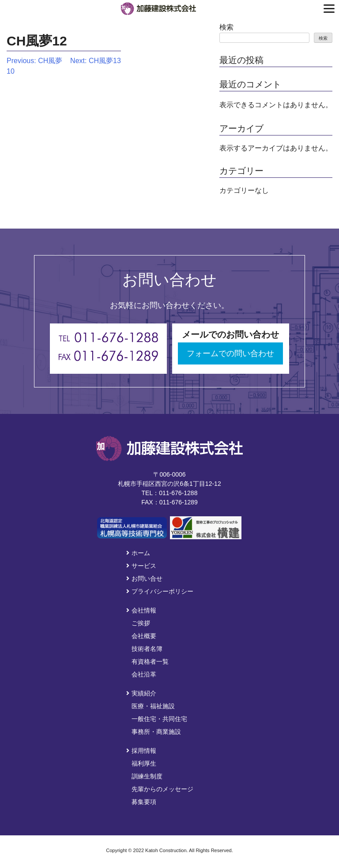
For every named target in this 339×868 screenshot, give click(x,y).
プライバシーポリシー (160, 591)
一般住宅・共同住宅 (159, 719)
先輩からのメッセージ (162, 789)
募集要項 (144, 802)
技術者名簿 (147, 649)
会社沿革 (144, 674)
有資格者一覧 (150, 661)
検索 (226, 27)
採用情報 (141, 751)
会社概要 (144, 636)
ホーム (138, 553)
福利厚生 (144, 763)
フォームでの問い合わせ (230, 353)
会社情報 (141, 610)
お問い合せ (144, 579)
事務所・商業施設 (156, 732)
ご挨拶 (141, 623)
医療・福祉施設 (153, 706)
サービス (141, 566)
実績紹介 (141, 693)
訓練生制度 (147, 776)
